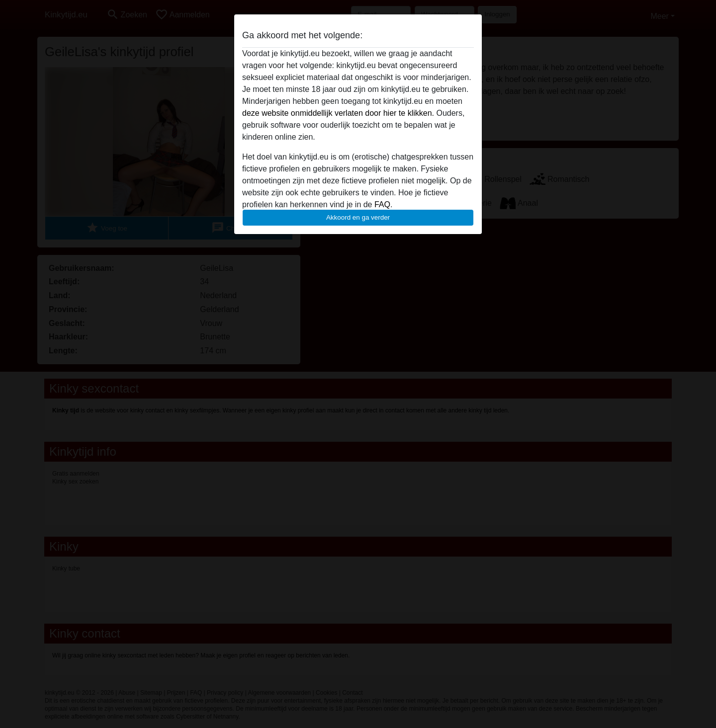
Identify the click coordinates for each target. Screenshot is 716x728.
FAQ (382, 204)
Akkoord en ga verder (358, 217)
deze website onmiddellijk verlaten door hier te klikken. (338, 113)
